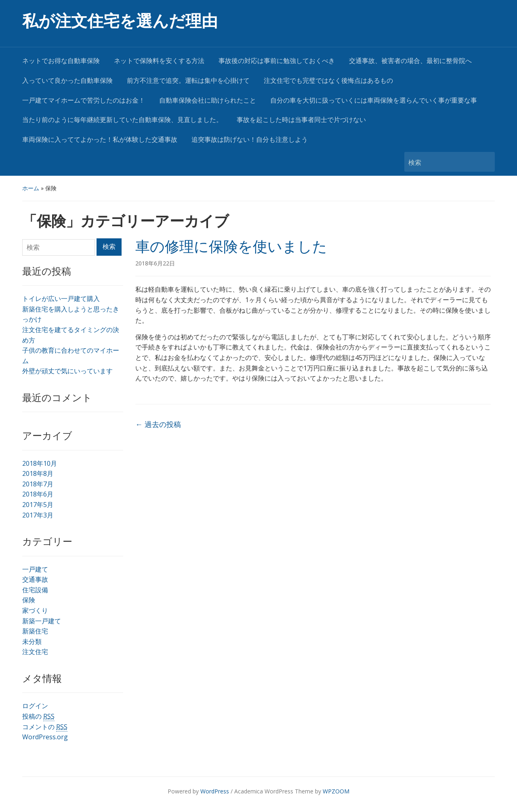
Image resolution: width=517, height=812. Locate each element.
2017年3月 (38, 515)
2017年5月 (38, 505)
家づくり (35, 610)
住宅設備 (35, 590)
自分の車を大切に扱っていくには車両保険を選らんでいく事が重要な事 (374, 100)
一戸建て (35, 569)
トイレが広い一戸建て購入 (61, 299)
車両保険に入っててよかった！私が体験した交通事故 (100, 140)
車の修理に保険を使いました (231, 247)
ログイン (35, 706)
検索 (485, 162)
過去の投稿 (158, 424)
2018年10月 (40, 463)
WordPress (215, 791)
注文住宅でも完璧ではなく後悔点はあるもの (328, 81)
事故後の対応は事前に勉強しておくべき (277, 61)
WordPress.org (45, 737)
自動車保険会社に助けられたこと (208, 100)
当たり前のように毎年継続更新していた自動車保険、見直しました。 (122, 120)
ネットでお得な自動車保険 (61, 61)
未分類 (32, 642)
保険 (29, 600)
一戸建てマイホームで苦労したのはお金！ (84, 100)
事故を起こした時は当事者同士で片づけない (301, 120)
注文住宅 (35, 652)
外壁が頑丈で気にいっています (67, 371)
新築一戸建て (42, 621)
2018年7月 (38, 484)
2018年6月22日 (155, 263)
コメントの (45, 727)
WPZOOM (336, 791)
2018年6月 (38, 494)
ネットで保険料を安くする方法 (159, 61)
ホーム (31, 188)
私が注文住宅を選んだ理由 (120, 21)
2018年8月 (38, 473)
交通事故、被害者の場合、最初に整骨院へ (410, 61)
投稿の (38, 716)
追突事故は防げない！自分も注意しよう (250, 140)
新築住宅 (35, 631)
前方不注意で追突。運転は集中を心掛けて (188, 81)
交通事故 (35, 579)
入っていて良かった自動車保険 (67, 81)
